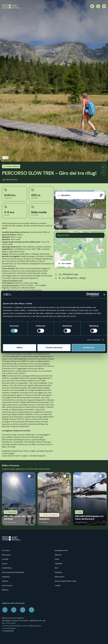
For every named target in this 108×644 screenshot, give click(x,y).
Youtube (23, 610)
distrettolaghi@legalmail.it (33, 626)
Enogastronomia (61, 550)
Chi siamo (6, 550)
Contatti (5, 559)
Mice (57, 568)
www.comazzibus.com (12, 281)
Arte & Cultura (7, 586)
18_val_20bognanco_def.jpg (72, 278)
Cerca (98, 6)
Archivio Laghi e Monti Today (66, 581)
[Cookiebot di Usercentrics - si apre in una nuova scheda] (88, 295)
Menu (104, 6)
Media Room (60, 577)
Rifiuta (20, 348)
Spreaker (31, 610)
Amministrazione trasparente (13, 572)
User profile (92, 6)
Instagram (14, 610)
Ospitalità (58, 564)
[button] (80, 247)
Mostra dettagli (94, 340)
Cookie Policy (7, 568)
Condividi (104, 167)
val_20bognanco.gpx (68, 274)
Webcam (58, 555)
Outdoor (5, 581)
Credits (58, 586)
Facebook (5, 610)
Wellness (5, 590)
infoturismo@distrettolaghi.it (12, 626)
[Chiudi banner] (104, 295)
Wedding (58, 572)
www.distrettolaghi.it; (11, 285)
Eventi (57, 559)
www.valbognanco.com (12, 290)
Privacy (5, 564)
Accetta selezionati (54, 348)
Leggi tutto (19, 499)
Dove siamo (6, 555)
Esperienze (6, 577)
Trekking (4, 17)
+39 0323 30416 (10, 623)
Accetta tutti (88, 348)
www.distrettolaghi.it (9, 628)
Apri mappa (66, 263)
